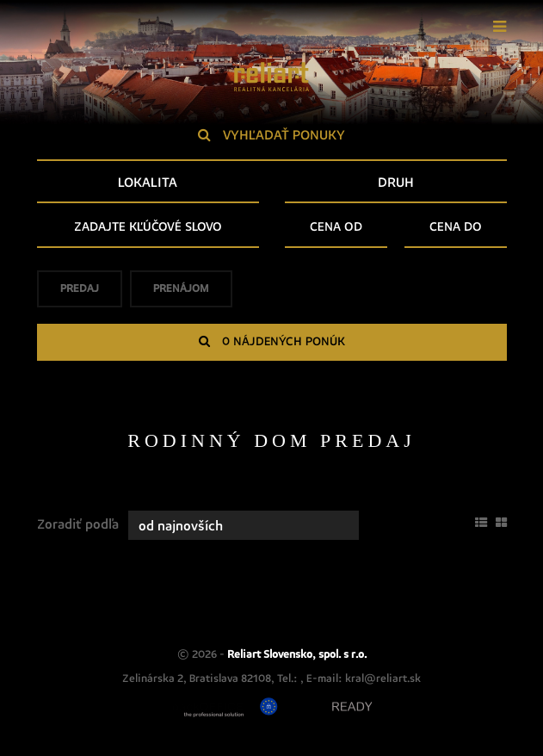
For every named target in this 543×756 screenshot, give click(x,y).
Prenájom (181, 294)
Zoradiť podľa (78, 524)
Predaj (80, 294)
